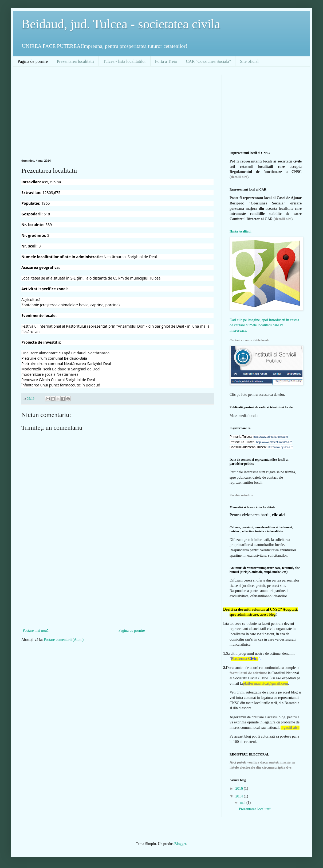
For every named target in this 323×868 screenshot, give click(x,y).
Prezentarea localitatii (75, 61)
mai (243, 803)
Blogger (180, 844)
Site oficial (249, 61)
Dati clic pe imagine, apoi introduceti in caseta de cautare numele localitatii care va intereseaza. (264, 325)
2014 (240, 796)
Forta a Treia (166, 61)
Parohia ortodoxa (241, 495)
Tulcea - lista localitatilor (125, 61)
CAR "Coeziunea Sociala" (208, 61)
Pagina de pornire (33, 61)
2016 (240, 788)
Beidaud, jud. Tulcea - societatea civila (121, 24)
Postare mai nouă (36, 631)
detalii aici (239, 177)
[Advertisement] (113, 112)
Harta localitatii (241, 231)
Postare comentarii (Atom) (64, 640)
